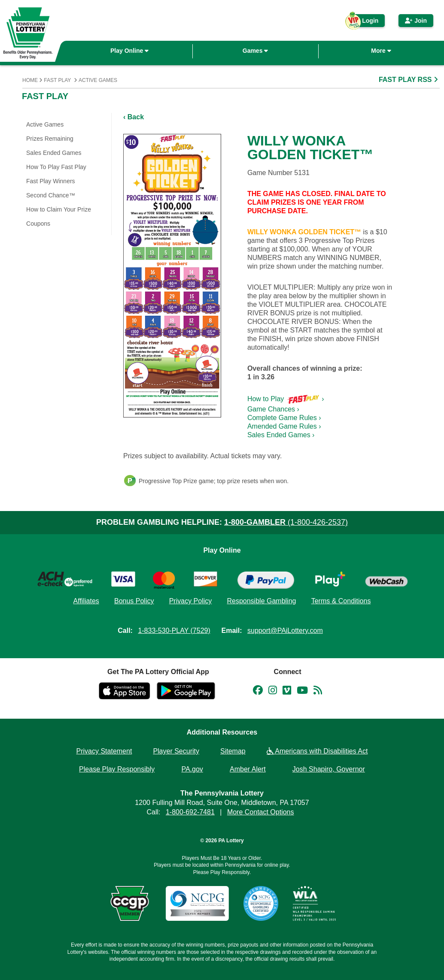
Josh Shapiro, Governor (329, 769)
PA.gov (192, 769)
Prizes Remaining (50, 139)
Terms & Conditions (341, 601)
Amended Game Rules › (284, 426)
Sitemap (233, 751)
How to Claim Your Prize (59, 209)
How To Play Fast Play (56, 167)
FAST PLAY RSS (409, 80)
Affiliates (86, 601)
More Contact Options (261, 812)
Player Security (176, 751)
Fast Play (57, 80)
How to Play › (286, 399)
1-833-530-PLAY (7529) (174, 631)
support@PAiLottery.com (285, 631)
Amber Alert (248, 769)
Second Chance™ (51, 195)
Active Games (98, 80)
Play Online (129, 51)
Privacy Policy (191, 601)
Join (416, 21)
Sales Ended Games (54, 153)
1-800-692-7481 (190, 812)
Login (366, 22)
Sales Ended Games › (281, 435)
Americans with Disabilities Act (317, 751)
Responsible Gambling (261, 601)
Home (30, 80)
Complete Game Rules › (284, 418)
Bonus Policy (134, 601)
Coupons (38, 224)
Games (255, 51)
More (381, 51)
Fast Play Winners (51, 181)
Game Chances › (273, 409)
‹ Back (134, 117)
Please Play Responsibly (117, 769)
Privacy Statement (104, 751)
